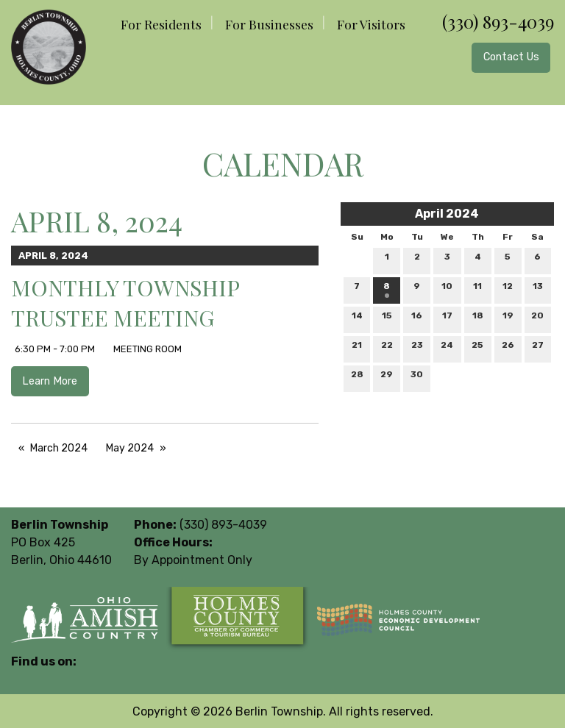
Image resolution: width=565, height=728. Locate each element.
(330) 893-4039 (498, 21)
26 (508, 348)
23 (417, 348)
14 (357, 319)
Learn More (50, 381)
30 (417, 378)
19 (508, 319)
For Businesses (269, 24)
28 (357, 378)
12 (508, 289)
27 (538, 348)
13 (538, 289)
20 (537, 319)
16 (417, 319)
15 (387, 319)
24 (447, 348)
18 (478, 319)
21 (357, 348)
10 (447, 289)
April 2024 (447, 214)
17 (447, 319)
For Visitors (371, 24)
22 (387, 348)
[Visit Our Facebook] (23, 679)
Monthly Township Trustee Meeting (125, 303)
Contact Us (511, 57)
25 (477, 348)
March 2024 (59, 448)
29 (387, 378)
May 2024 (130, 448)
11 (477, 289)
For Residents (161, 24)
